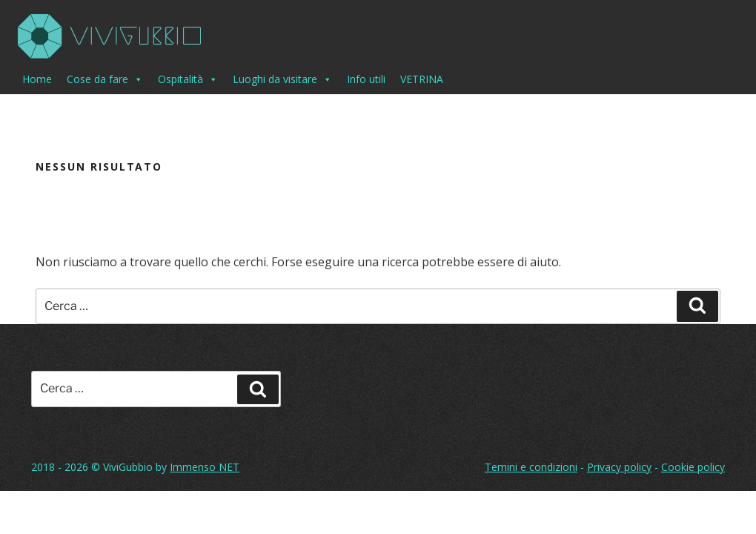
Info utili (366, 79)
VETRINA (422, 79)
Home (37, 79)
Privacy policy (619, 467)
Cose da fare (105, 79)
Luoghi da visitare (282, 79)
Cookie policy (693, 467)
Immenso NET (205, 467)
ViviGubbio (128, 467)
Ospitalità (188, 79)
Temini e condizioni (531, 467)
